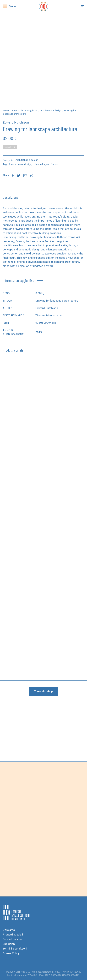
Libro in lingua (41, 164)
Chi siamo (9, 930)
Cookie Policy (11, 953)
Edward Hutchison (16, 122)
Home (6, 110)
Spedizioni (9, 944)
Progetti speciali (13, 935)
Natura (54, 164)
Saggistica (32, 110)
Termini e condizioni (15, 949)
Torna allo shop (43, 691)
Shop (14, 110)
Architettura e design (51, 110)
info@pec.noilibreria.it (43, 972)
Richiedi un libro (12, 939)
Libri (22, 110)
